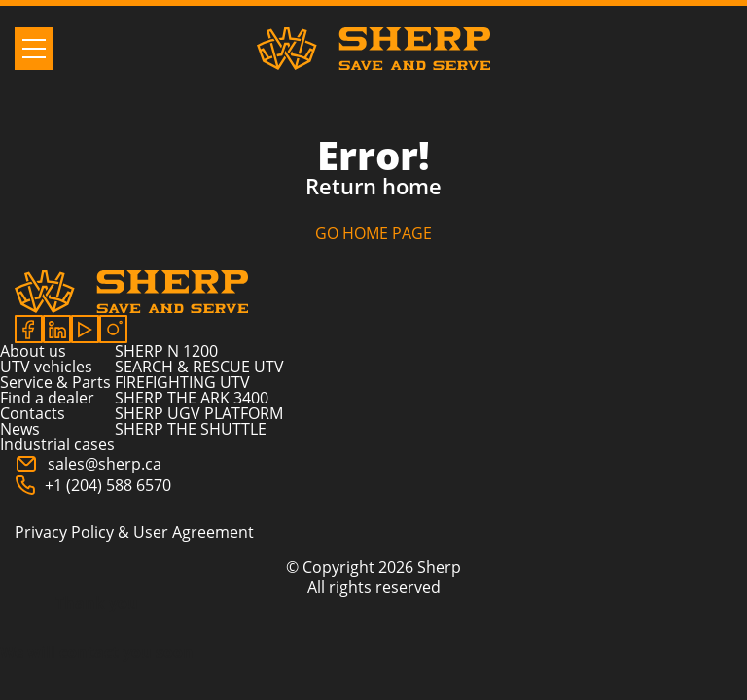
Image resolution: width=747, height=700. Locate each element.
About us (33, 351)
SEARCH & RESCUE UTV (199, 367)
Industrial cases (57, 444)
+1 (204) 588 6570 (93, 485)
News (20, 429)
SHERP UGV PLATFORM (199, 413)
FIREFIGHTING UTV (182, 382)
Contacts (33, 413)
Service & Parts (55, 382)
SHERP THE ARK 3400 (192, 398)
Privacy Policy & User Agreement (134, 532)
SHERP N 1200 (166, 351)
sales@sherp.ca (88, 464)
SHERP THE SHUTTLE (191, 429)
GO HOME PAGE (373, 233)
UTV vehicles (46, 367)
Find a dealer (47, 398)
